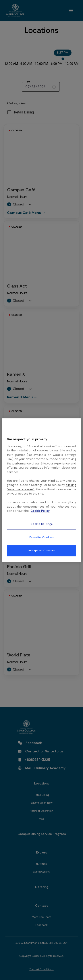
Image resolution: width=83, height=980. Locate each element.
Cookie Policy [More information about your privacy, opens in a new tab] (40, 511)
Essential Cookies (42, 537)
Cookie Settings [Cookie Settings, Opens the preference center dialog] (42, 524)
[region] (41, 490)
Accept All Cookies (41, 551)
